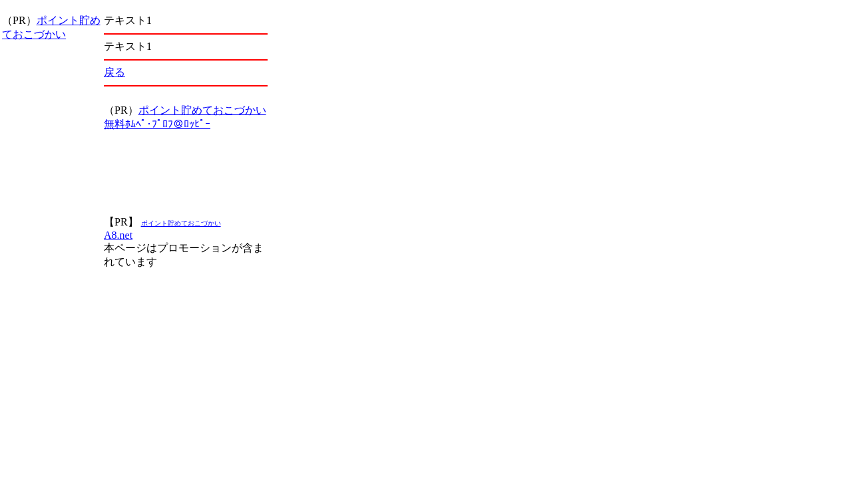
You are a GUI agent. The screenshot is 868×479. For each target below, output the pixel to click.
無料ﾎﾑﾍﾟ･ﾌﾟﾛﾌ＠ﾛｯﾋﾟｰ (157, 124)
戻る (114, 72)
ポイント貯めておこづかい (202, 110)
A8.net (118, 235)
